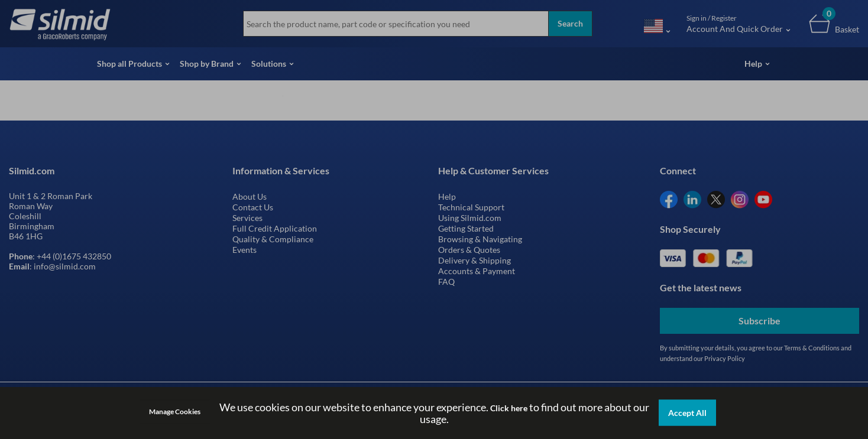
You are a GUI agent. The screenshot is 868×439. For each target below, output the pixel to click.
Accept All (687, 413)
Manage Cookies (175, 412)
